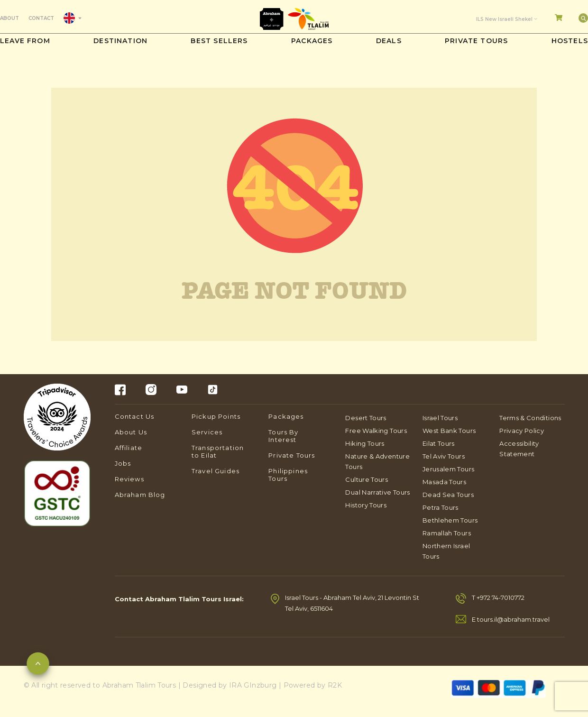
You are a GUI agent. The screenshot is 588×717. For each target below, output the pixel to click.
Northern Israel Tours (446, 551)
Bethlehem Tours (450, 520)
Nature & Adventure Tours (377, 461)
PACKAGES (312, 41)
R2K (335, 685)
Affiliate (129, 448)
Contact (41, 18)
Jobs (123, 463)
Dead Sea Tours (448, 495)
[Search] (583, 18)
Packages (286, 416)
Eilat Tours (439, 443)
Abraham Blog (140, 495)
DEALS (389, 41)
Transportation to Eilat (218, 451)
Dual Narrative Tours (377, 492)
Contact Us (135, 416)
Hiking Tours (365, 443)
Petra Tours (441, 507)
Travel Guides (216, 471)
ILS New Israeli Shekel (504, 19)
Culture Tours (367, 479)
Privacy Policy (522, 431)
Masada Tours (444, 482)
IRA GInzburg (253, 685)
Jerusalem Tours (448, 469)
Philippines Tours (288, 475)
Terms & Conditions (530, 418)
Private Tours (476, 41)
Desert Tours (366, 418)
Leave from (25, 41)
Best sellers (219, 41)
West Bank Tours (449, 431)
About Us (131, 432)
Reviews (129, 479)
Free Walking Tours (376, 431)
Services (207, 432)
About (9, 18)
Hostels (570, 41)
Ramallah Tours (447, 533)
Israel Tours (440, 418)
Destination (120, 41)
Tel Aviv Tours (444, 456)
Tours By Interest (283, 436)
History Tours (366, 505)
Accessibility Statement (519, 449)
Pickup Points (216, 416)
